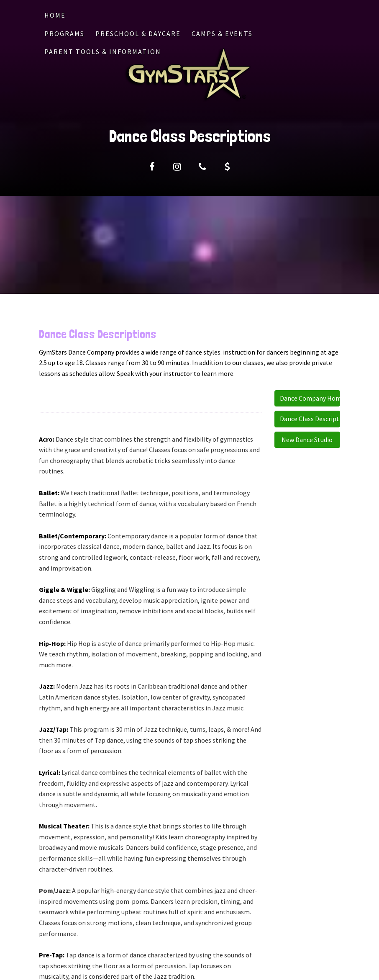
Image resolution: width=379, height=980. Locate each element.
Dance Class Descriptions (310, 419)
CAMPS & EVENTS (222, 33)
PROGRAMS (64, 33)
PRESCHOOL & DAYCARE (138, 33)
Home (55, 15)
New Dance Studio (307, 440)
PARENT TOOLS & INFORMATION (103, 51)
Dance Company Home (310, 398)
